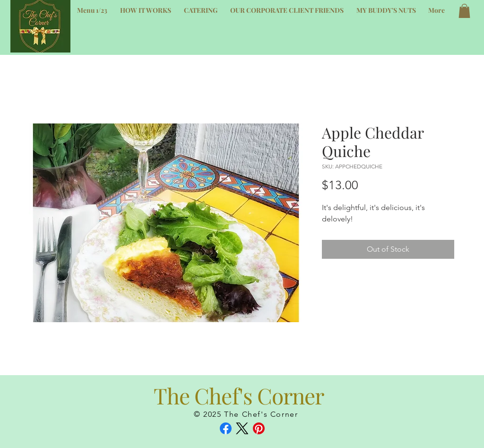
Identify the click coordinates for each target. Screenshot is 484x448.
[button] (464, 11)
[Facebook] (226, 428)
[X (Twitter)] (242, 428)
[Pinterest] (259, 428)
